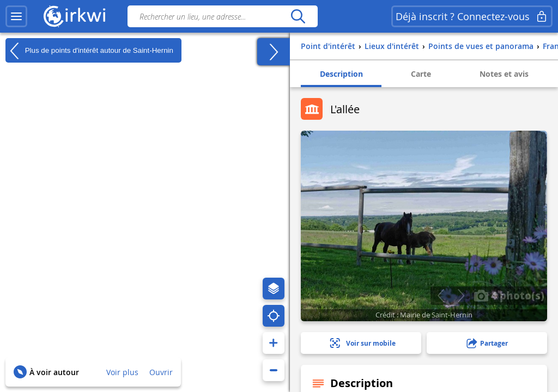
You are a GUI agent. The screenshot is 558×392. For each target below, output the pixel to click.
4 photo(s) (509, 295)
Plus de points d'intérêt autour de (89, 51)
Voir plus (122, 372)
